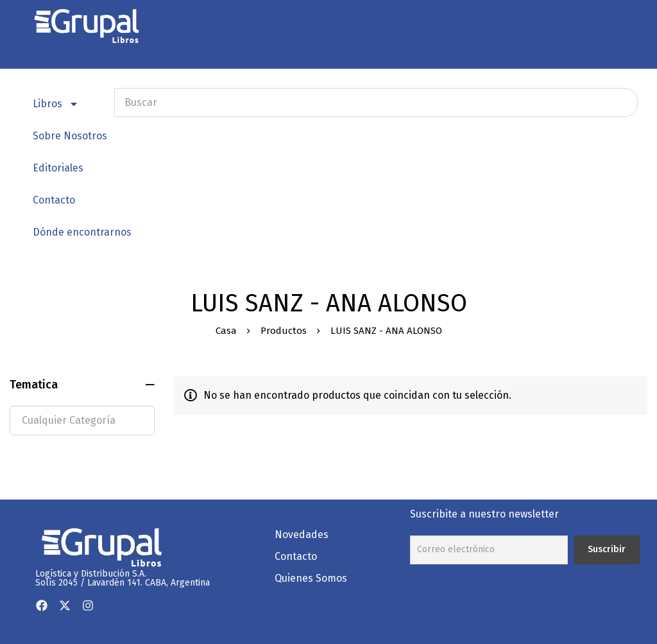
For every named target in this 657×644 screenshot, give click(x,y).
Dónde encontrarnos (82, 232)
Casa (226, 331)
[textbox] (82, 421)
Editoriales (58, 168)
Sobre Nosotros (70, 136)
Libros (56, 104)
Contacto (54, 200)
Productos (284, 331)
